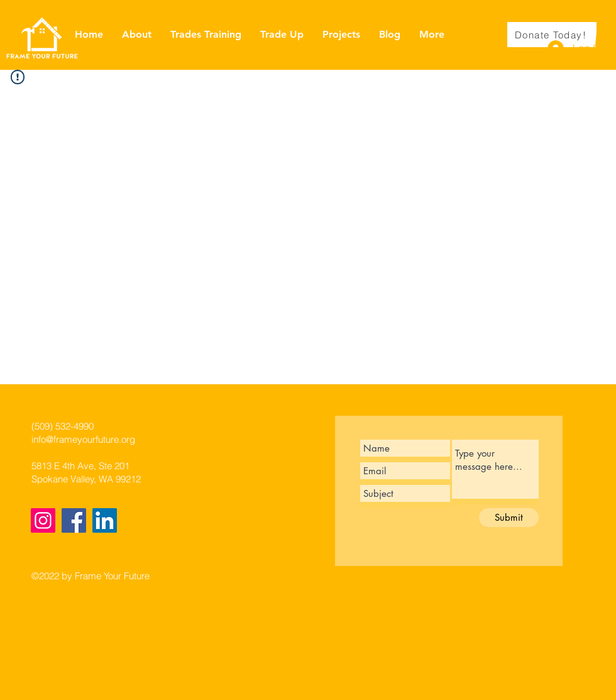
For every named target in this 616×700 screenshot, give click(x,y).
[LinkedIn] (105, 520)
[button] (605, 34)
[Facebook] (74, 520)
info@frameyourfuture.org (83, 439)
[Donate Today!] (552, 35)
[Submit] (509, 518)
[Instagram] (43, 520)
